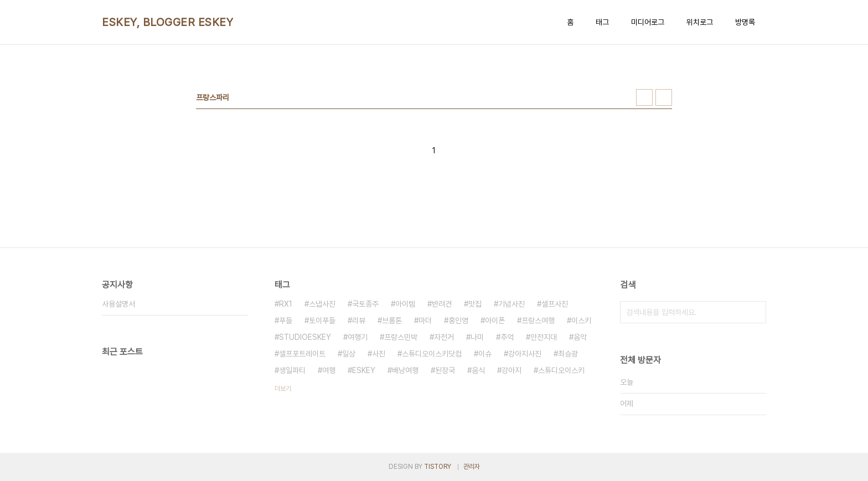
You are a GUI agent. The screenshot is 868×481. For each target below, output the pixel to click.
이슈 (485, 354)
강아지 (512, 370)
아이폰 (495, 320)
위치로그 (700, 22)
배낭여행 (405, 370)
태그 (602, 22)
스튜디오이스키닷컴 (432, 354)
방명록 (745, 22)
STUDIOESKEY (305, 337)
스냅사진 (322, 304)
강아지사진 (525, 354)
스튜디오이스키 (561, 370)
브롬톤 (392, 320)
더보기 (283, 389)
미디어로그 (648, 22)
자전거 (444, 337)
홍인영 (458, 320)
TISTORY (438, 467)
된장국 (445, 370)
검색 (755, 312)
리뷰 (359, 320)
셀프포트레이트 (302, 354)
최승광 (568, 354)
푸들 (286, 320)
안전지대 (544, 337)
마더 (425, 320)
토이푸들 (322, 320)
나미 (477, 337)
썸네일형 (644, 97)
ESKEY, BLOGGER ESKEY (167, 22)
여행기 (358, 337)
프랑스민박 (401, 337)
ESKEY (364, 370)
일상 (349, 354)
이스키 (581, 320)
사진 (379, 354)
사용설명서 (118, 304)
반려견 (442, 304)
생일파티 (292, 370)
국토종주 (365, 304)
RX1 (286, 304)
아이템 (405, 304)
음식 (478, 370)
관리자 (472, 467)
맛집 (475, 304)
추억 (507, 337)
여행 (329, 370)
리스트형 (664, 97)
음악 (580, 337)
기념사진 (512, 304)
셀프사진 (555, 304)
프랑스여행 (538, 320)
